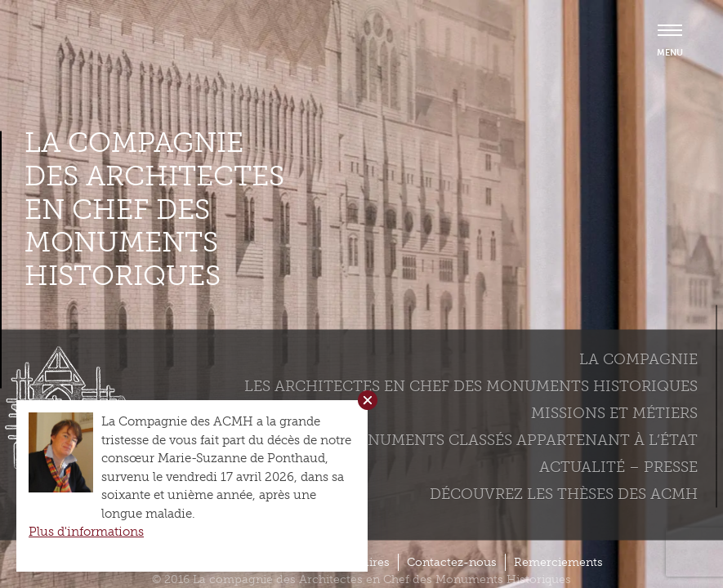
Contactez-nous (452, 562)
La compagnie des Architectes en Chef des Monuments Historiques (154, 209)
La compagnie (638, 359)
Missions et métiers (614, 412)
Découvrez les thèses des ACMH (564, 493)
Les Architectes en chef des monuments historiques (471, 385)
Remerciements (558, 562)
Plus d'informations (86, 532)
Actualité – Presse (618, 466)
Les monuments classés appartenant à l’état (504, 439)
